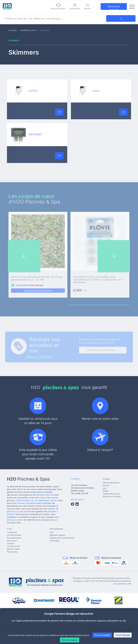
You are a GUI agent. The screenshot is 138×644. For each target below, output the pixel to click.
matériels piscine (45, 495)
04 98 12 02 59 (81, 493)
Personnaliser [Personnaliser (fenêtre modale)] (70, 640)
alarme (20, 489)
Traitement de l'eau (112, 494)
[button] (59, 112)
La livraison (12, 532)
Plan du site (12, 552)
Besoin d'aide (13, 549)
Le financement (14, 535)
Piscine (106, 485)
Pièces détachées (111, 483)
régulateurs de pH (48, 500)
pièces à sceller (15, 520)
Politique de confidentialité (62, 538)
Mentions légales (57, 535)
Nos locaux (12, 541)
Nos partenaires (14, 538)
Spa (105, 488)
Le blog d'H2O (14, 546)
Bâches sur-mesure (112, 497)
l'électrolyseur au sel (26, 500)
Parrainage (54, 541)
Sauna (106, 491)
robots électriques (49, 498)
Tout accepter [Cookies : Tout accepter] (102, 635)
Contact (11, 543)
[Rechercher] (54, 18)
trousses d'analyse (26, 503)
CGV (52, 532)
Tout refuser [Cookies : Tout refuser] (123, 635)
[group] (19, 600)
